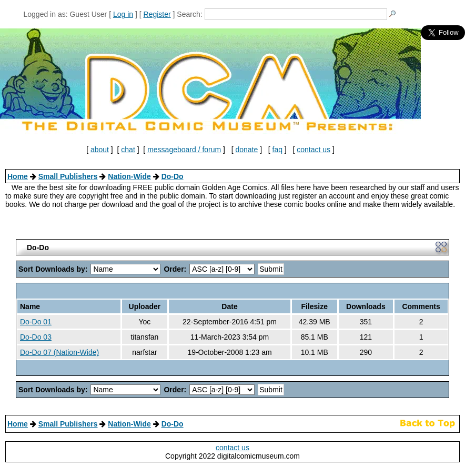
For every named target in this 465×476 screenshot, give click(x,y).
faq (277, 150)
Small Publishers (68, 176)
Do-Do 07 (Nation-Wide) (59, 352)
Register (157, 14)
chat (128, 150)
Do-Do (173, 176)
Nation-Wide (129, 176)
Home (18, 176)
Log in (123, 14)
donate (246, 150)
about (100, 150)
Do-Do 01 (36, 322)
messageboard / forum (184, 150)
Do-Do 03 (36, 337)
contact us (314, 150)
